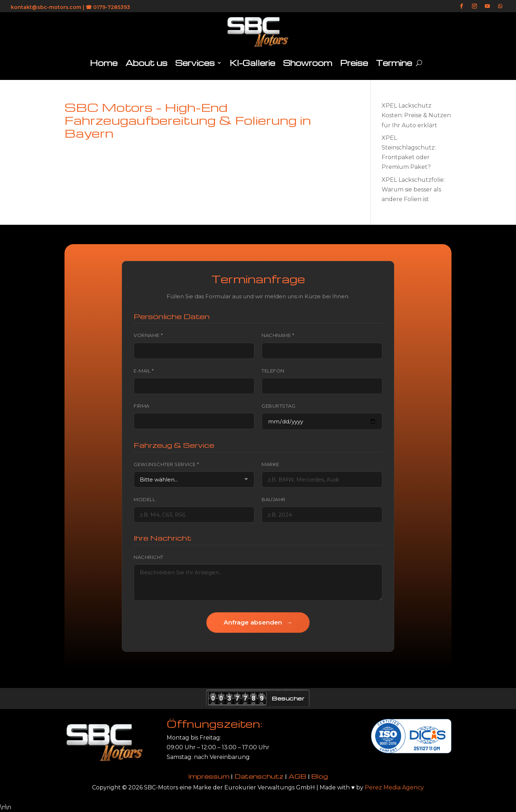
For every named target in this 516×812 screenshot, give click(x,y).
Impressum (209, 776)
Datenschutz (259, 776)
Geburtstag (278, 406)
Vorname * (148, 335)
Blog (320, 776)
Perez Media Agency (394, 787)
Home (104, 63)
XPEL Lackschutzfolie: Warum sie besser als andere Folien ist (413, 189)
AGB (297, 776)
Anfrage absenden (258, 623)
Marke (271, 464)
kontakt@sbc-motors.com (46, 7)
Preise (354, 63)
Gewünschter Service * (166, 464)
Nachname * (278, 335)
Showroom (308, 63)
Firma (142, 406)
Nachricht (149, 557)
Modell (144, 499)
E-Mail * (144, 371)
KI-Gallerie (252, 63)
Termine (394, 63)
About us (146, 63)
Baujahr (274, 499)
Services (195, 63)
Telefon (273, 371)
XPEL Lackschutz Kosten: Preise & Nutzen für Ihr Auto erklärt (416, 115)
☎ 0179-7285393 (108, 7)
